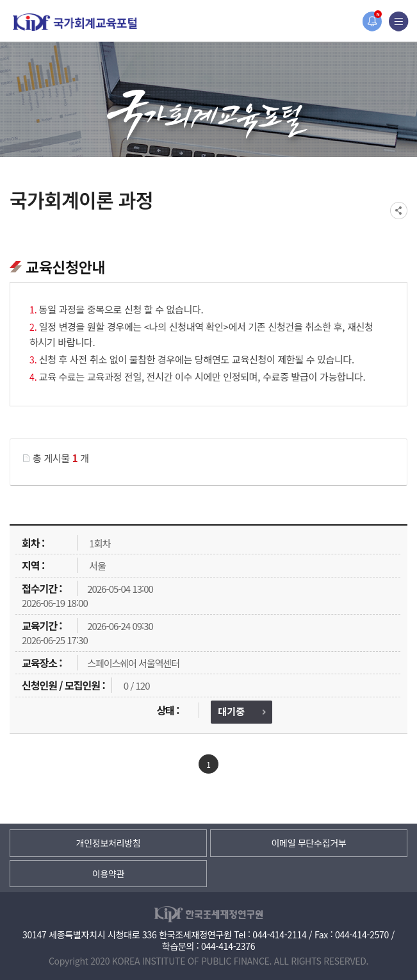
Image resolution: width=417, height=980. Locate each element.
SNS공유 (399, 211)
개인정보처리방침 (109, 843)
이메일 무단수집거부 (308, 843)
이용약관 (108, 874)
